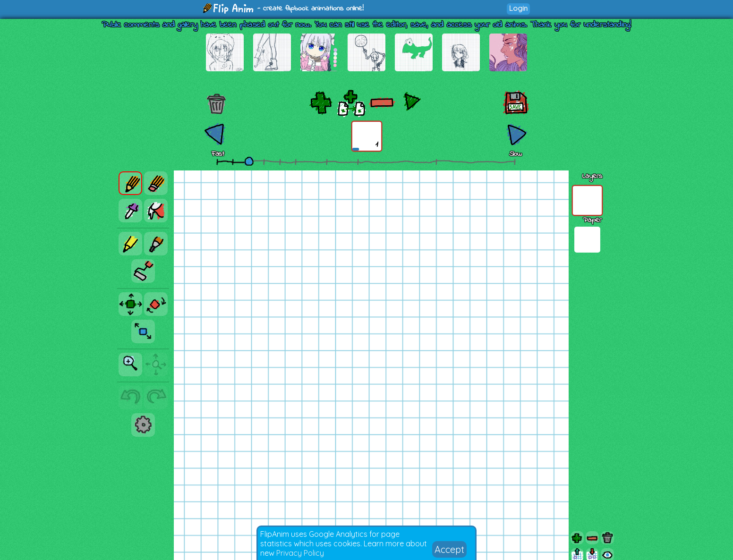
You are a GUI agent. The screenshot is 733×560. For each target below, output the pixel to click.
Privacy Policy (300, 553)
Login (518, 8)
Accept (449, 549)
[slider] (249, 161)
